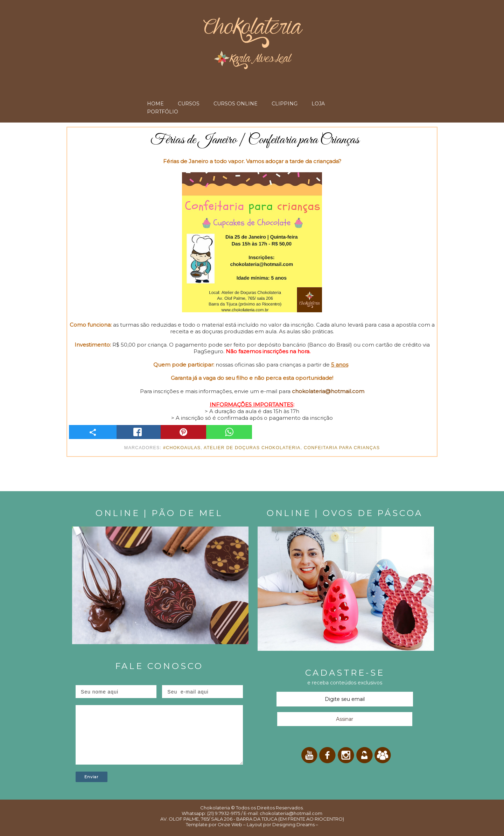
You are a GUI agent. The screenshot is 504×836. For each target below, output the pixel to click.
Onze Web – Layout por (244, 824)
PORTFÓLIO (163, 112)
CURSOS (189, 104)
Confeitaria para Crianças (342, 448)
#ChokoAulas (182, 448)
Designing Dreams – (295, 824)
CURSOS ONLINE (236, 104)
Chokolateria (215, 808)
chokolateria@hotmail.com (328, 391)
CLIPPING (285, 104)
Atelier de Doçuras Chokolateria (252, 448)
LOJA (318, 104)
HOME (155, 104)
